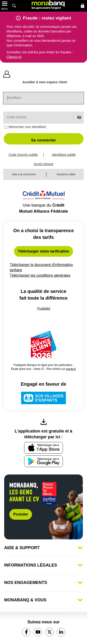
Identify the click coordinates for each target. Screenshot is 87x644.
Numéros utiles (66, 174)
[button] (44, 139)
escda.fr (71, 369)
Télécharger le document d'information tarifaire (41, 268)
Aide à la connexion (24, 174)
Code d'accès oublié (23, 155)
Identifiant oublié (64, 155)
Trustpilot (43, 308)
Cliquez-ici (14, 57)
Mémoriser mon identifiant (27, 127)
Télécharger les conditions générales (43, 276)
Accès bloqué (43, 164)
